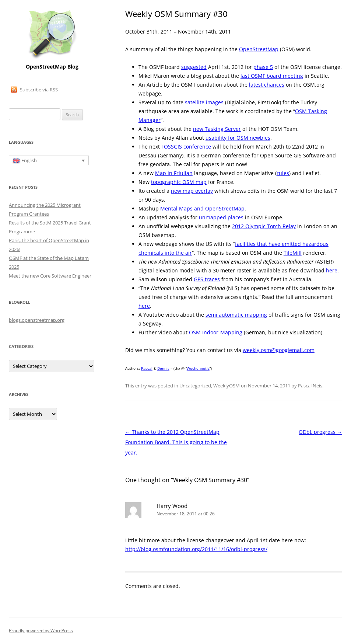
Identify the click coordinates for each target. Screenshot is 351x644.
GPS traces (207, 279)
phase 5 (263, 67)
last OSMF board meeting (272, 76)
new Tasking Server (217, 129)
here (332, 270)
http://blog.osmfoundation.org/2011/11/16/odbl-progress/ (196, 549)
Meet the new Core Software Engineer (50, 276)
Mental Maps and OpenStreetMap (202, 208)
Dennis (163, 368)
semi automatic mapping (236, 315)
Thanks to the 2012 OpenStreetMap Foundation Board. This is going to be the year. (176, 442)
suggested (194, 67)
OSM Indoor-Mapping (216, 332)
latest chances (267, 85)
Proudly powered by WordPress (41, 631)
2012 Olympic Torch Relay (264, 226)
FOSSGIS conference (186, 147)
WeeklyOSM (227, 386)
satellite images (204, 102)
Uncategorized (195, 386)
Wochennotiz (198, 368)
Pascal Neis (310, 386)
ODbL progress (320, 432)
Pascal (147, 368)
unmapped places (221, 217)
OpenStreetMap (259, 49)
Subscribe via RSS (39, 90)
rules (283, 173)
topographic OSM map (179, 182)
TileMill (293, 253)
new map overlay (192, 191)
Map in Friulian (174, 173)
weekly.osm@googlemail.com (279, 350)
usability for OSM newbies (238, 138)
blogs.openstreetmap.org (37, 320)
